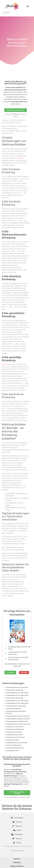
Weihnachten (7, 364)
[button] (28, 6)
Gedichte (24, 476)
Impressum (17, 859)
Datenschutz (17, 862)
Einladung (20, 158)
